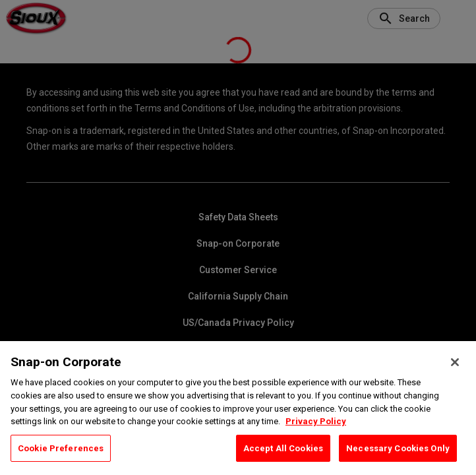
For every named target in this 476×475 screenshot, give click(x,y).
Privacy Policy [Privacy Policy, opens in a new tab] (316, 432)
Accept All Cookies (283, 459)
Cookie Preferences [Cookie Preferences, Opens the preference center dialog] (61, 459)
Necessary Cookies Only (398, 459)
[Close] (455, 373)
